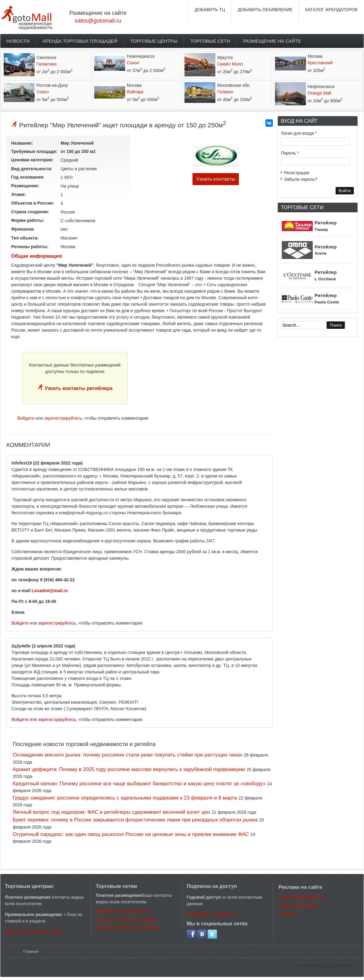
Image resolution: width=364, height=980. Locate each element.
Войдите (26, 418)
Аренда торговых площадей (80, 41)
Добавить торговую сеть (122, 911)
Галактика (47, 64)
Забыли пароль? (301, 179)
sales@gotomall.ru (98, 21)
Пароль (290, 153)
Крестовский (320, 63)
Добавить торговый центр (33, 931)
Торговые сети (210, 41)
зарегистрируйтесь (63, 418)
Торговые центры (154, 41)
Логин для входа (299, 133)
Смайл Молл (230, 64)
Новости (18, 41)
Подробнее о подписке (211, 914)
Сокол (133, 63)
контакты (288, 914)
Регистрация (297, 173)
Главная (31, 951)
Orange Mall (320, 93)
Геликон (225, 92)
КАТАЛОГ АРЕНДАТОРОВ (331, 10)
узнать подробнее (298, 906)
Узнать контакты (216, 179)
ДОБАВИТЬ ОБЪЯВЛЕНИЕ (265, 10)
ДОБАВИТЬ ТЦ (210, 10)
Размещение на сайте (272, 41)
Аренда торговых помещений (128, 927)
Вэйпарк (135, 92)
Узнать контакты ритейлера (78, 388)
